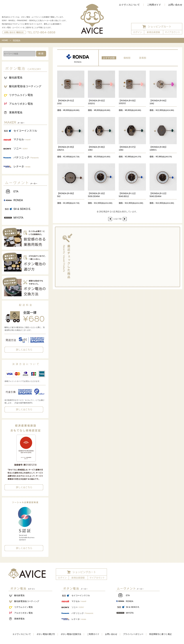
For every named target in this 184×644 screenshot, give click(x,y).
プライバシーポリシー (133, 634)
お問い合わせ (111, 634)
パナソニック (26, 157)
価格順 (127, 58)
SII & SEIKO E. (22, 209)
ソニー (21, 148)
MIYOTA (18, 218)
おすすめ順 (109, 58)
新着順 (143, 58)
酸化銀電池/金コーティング (25, 86)
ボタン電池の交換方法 (71, 634)
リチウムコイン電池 (21, 95)
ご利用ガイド (154, 5)
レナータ (22, 166)
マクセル (22, 139)
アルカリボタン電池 (21, 104)
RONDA (18, 200)
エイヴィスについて (129, 5)
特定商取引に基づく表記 (160, 634)
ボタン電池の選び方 (46, 634)
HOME (5, 40)
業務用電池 (16, 112)
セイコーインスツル (25, 131)
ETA (16, 191)
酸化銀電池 (16, 78)
